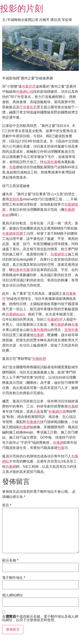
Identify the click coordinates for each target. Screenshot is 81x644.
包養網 (59, 325)
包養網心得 (25, 92)
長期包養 (16, 199)
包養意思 (29, 86)
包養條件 (33, 422)
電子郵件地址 (14, 578)
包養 (13, 167)
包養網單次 (59, 254)
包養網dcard (15, 314)
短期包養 (51, 162)
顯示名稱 (10, 561)
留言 (7, 505)
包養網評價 (57, 412)
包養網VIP (55, 319)
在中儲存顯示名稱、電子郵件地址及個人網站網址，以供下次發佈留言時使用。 (40, 618)
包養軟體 (39, 359)
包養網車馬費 (13, 234)
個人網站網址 (13, 595)
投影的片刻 (22, 9)
